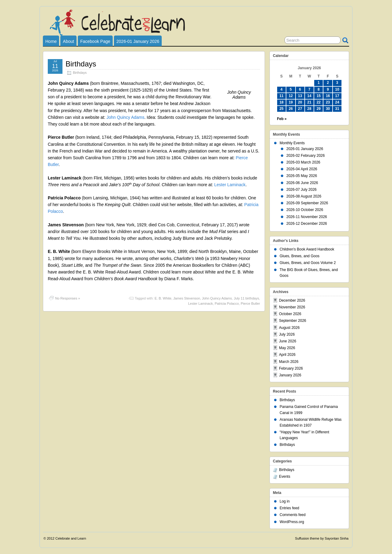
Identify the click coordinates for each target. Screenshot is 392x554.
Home (51, 41)
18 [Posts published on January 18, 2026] (281, 102)
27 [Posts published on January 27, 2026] (300, 109)
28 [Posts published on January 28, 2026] (309, 109)
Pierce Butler (250, 303)
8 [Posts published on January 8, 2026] (319, 89)
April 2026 (287, 355)
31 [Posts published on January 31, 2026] (337, 109)
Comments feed (293, 515)
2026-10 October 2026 (305, 210)
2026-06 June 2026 (302, 183)
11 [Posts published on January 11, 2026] (281, 96)
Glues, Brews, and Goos (300, 256)
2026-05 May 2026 (302, 176)
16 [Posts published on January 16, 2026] (328, 96)
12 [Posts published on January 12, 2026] (291, 96)
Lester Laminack (230, 185)
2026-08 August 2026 (304, 196)
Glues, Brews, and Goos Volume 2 (308, 263)
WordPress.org (292, 522)
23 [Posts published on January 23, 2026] (328, 102)
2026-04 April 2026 (302, 169)
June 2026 (288, 341)
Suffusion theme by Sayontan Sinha (322, 538)
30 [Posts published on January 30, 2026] (328, 109)
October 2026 (290, 314)
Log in (285, 501)
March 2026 (289, 362)
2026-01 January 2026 (138, 41)
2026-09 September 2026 (307, 203)
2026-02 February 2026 (305, 156)
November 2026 (292, 307)
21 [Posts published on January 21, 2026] (309, 102)
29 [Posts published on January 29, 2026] (319, 109)
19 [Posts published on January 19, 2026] (291, 102)
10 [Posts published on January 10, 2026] (337, 89)
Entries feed (289, 508)
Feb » (282, 119)
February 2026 (291, 368)
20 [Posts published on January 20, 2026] (300, 102)
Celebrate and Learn (71, 538)
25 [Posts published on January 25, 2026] (281, 109)
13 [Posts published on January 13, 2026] (300, 96)
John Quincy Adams (126, 117)
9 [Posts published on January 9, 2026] (328, 89)
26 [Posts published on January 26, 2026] (291, 109)
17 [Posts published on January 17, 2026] (337, 96)
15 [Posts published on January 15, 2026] (319, 96)
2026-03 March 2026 (303, 162)
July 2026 (287, 334)
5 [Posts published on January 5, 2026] (291, 89)
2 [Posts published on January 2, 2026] (328, 83)
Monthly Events (292, 143)
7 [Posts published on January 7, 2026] (309, 89)
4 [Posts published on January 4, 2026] (282, 89)
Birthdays (81, 64)
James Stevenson (187, 298)
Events (285, 477)
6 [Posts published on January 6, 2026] (300, 89)
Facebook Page (95, 41)
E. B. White (163, 298)
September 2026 (293, 321)
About (68, 41)
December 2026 (292, 300)
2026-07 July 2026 (302, 190)
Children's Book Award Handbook (307, 249)
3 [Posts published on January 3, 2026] (337, 83)
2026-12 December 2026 (307, 224)
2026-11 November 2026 (307, 217)
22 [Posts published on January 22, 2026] (319, 102)
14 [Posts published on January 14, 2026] (309, 96)
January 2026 (290, 375)
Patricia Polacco (227, 303)
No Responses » (68, 298)
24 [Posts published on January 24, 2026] (337, 102)
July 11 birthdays (246, 298)
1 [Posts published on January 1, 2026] (319, 83)
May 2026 (287, 348)
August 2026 (289, 328)
